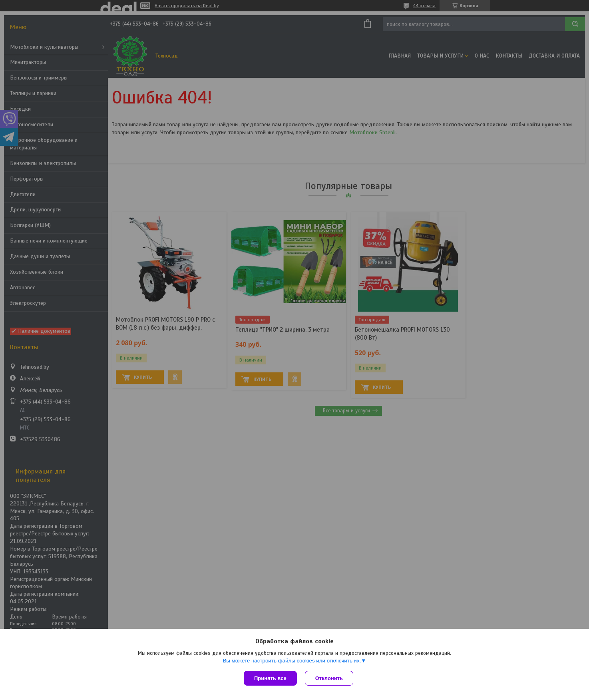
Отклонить (329, 678)
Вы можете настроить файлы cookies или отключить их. (292, 661)
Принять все (270, 678)
